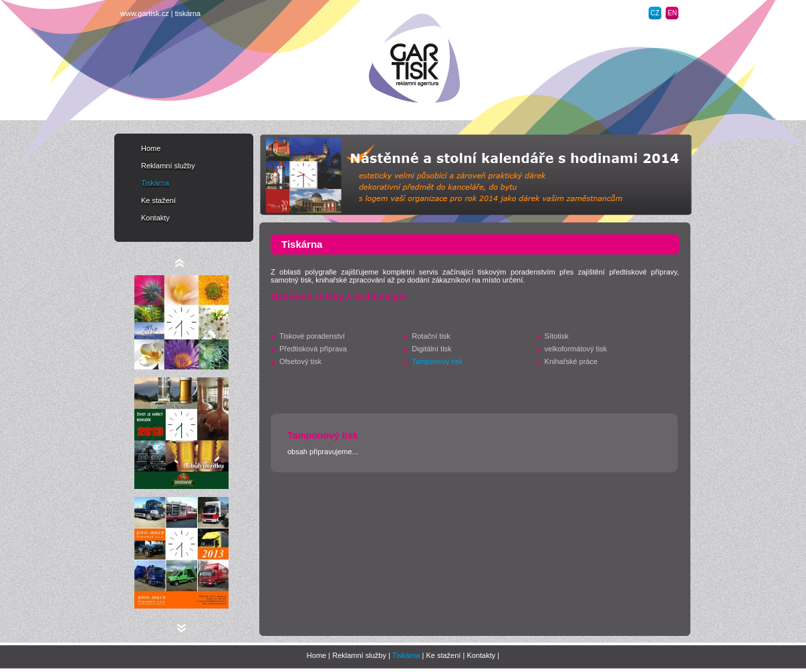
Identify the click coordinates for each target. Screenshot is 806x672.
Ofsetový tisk (300, 361)
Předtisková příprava (313, 349)
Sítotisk (557, 336)
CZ (655, 13)
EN (672, 13)
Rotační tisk (431, 336)
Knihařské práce (571, 361)
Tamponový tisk (437, 361)
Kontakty (155, 218)
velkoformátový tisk (576, 349)
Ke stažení (158, 200)
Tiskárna (155, 183)
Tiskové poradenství (312, 336)
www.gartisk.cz (145, 13)
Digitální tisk (431, 349)
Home (151, 148)
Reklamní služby (168, 166)
